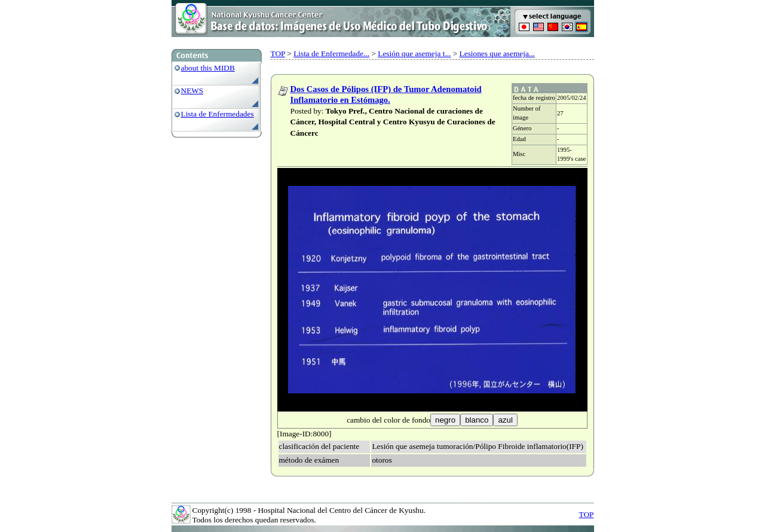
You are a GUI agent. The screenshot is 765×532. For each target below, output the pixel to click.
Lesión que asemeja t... (414, 53)
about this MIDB (208, 68)
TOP (278, 53)
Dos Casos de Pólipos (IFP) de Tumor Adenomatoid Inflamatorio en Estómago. (386, 94)
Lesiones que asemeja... (497, 53)
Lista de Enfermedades (218, 114)
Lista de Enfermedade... (331, 53)
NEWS (192, 91)
